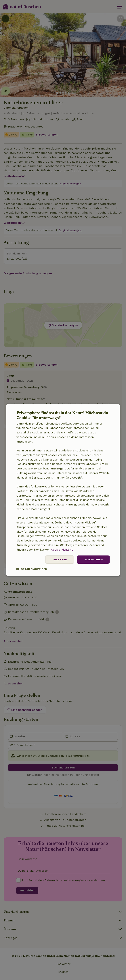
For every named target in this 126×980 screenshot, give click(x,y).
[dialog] (63, 490)
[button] (32, 569)
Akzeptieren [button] (93, 559)
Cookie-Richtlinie (62, 550)
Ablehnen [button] (60, 559)
